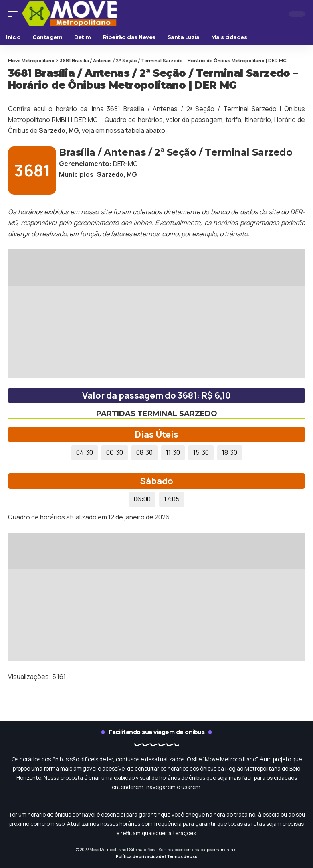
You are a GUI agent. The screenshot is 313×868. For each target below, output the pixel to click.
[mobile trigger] (15, 14)
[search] (277, 14)
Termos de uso (182, 856)
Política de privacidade (140, 856)
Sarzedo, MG (60, 130)
